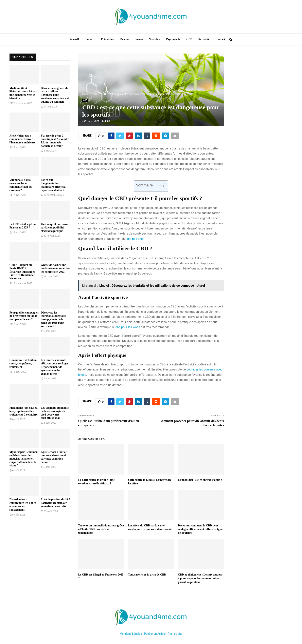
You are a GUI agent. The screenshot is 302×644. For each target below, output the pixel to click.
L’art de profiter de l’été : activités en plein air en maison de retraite (55, 503)
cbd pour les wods (128, 327)
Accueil (74, 39)
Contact (220, 39)
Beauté (124, 39)
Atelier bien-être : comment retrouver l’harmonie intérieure (22, 139)
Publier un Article (155, 634)
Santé (88, 39)
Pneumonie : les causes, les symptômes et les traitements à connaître (24, 411)
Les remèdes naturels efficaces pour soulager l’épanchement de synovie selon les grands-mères (55, 367)
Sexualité (204, 39)
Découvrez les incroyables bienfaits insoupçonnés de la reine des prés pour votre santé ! (53, 319)
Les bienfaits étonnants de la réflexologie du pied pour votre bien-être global (55, 413)
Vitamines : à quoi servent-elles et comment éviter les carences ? (21, 185)
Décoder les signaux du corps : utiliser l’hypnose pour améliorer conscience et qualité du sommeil (55, 95)
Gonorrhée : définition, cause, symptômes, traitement (23, 364)
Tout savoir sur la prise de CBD (147, 575)
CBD (189, 39)
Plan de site (175, 634)
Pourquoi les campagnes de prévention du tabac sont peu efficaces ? (24, 316)
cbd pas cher (135, 239)
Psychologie (173, 39)
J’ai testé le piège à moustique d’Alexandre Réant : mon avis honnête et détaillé (55, 141)
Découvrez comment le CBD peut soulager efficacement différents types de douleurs (201, 529)
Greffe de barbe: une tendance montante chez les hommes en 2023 (55, 268)
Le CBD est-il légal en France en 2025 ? (23, 226)
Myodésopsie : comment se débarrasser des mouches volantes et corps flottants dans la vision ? (24, 459)
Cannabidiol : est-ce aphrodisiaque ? (200, 480)
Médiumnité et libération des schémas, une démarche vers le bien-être (23, 93)
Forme (139, 39)
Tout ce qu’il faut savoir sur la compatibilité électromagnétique (55, 228)
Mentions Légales (131, 634)
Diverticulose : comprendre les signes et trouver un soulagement (23, 505)
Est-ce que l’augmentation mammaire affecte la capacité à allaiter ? (53, 185)
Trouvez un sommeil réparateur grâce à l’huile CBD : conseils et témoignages (101, 529)
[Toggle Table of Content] (159, 186)
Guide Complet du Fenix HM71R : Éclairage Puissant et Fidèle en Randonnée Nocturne (22, 272)
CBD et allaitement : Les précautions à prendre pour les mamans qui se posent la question (200, 578)
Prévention (108, 39)
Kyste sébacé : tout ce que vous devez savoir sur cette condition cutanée (54, 457)
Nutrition (154, 39)
